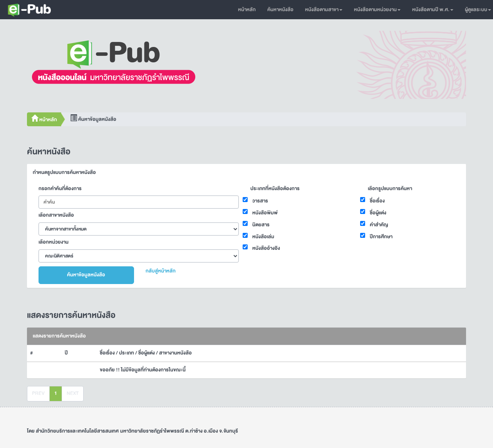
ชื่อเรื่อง (377, 201)
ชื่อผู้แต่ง (378, 213)
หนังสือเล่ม (263, 237)
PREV (38, 393)
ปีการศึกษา (381, 237)
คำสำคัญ (379, 225)
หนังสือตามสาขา (324, 10)
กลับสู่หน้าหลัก (161, 271)
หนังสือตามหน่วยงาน (377, 10)
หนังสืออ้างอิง (266, 248)
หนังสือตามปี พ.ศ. (433, 10)
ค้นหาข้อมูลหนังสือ (86, 275)
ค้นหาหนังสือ (280, 10)
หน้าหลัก (247, 10)
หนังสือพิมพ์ (265, 213)
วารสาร (260, 201)
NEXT (73, 393)
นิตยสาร (261, 225)
